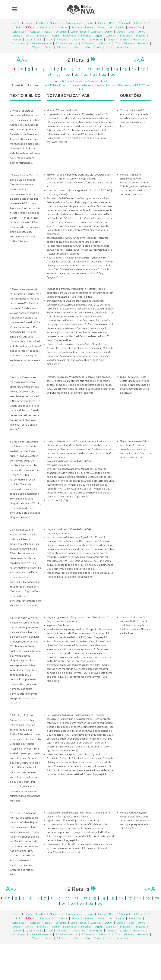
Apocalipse (123, 47)
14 (116, 69)
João (40, 39)
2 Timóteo (104, 43)
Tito (117, 43)
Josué (90, 23)
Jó (110, 27)
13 (107, 69)
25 (113, 75)
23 (95, 75)
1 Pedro (48, 47)
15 (125, 69)
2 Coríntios (96, 39)
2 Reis (30, 27)
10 (81, 69)
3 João (98, 47)
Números (55, 23)
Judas (109, 47)
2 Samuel (139, 23)
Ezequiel (96, 32)
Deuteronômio (73, 23)
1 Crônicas (44, 27)
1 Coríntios (79, 39)
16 (134, 69)
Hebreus (143, 43)
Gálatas (111, 39)
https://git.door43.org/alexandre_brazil (85, 81)
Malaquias (126, 35)
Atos (50, 39)
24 (104, 75)
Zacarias (111, 35)
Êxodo (28, 23)
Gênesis (15, 23)
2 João (86, 47)
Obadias (17, 35)
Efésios (124, 39)
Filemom (129, 43)
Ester (102, 27)
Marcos (17, 39)
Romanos (62, 39)
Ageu (99, 35)
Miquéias (43, 35)
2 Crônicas (61, 27)
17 (143, 69)
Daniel (109, 32)
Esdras (76, 27)
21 (77, 75)
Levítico (41, 23)
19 (59, 75)
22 (86, 75)
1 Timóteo (88, 43)
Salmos (120, 27)
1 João (74, 47)
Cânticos (35, 32)
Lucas (29, 39)
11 (90, 69)
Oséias (121, 32)
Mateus (141, 35)
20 (68, 75)
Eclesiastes (19, 32)
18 (50, 75)
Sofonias (86, 35)
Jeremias (61, 32)
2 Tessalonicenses (67, 43)
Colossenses (18, 43)
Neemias (89, 27)
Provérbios (135, 27)
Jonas (30, 35)
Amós (142, 32)
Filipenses (139, 39)
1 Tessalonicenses (40, 43)
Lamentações (79, 32)
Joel (132, 32)
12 (98, 69)
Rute (112, 23)
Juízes (101, 23)
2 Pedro (61, 47)
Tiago (36, 47)
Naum (55, 35)
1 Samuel (125, 23)
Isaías (48, 32)
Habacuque (70, 35)
